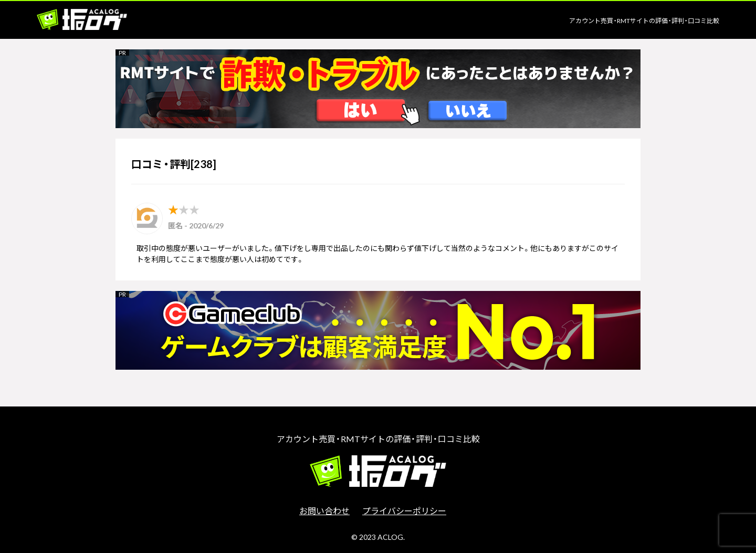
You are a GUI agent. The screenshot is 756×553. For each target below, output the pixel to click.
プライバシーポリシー (404, 510)
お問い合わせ (324, 510)
